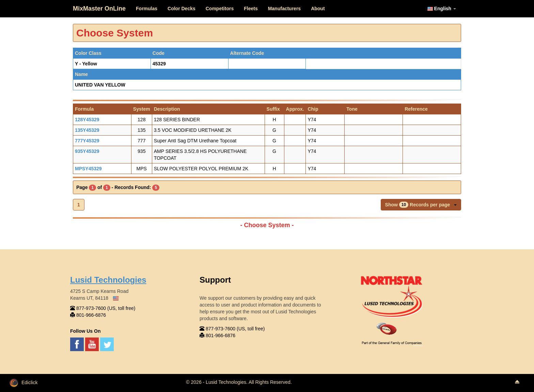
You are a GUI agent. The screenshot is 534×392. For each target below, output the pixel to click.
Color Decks (182, 9)
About (318, 9)
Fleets (251, 9)
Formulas (147, 9)
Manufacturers (284, 9)
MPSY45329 (88, 169)
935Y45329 (87, 151)
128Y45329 (87, 120)
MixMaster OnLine (99, 9)
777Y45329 (87, 141)
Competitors (220, 9)
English (442, 9)
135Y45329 (87, 130)
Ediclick (23, 382)
